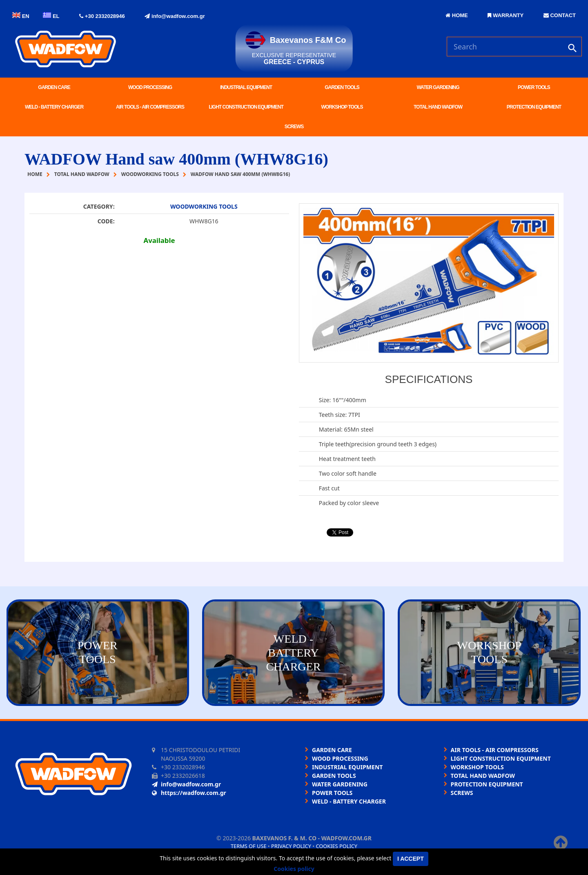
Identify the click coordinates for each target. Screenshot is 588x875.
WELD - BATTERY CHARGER (54, 107)
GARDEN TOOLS (342, 87)
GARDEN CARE (54, 87)
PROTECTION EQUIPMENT (534, 107)
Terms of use (249, 846)
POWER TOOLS (534, 87)
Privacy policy (291, 846)
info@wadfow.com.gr (175, 16)
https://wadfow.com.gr (189, 793)
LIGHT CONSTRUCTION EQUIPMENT (246, 107)
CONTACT (560, 15)
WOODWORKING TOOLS (204, 206)
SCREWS (294, 127)
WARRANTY (506, 15)
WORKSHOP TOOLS (342, 107)
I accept (411, 859)
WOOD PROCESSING (150, 87)
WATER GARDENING (438, 87)
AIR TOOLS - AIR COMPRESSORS (150, 107)
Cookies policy (336, 846)
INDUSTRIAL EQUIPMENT (246, 87)
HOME (457, 15)
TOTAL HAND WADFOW (438, 107)
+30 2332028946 (102, 16)
